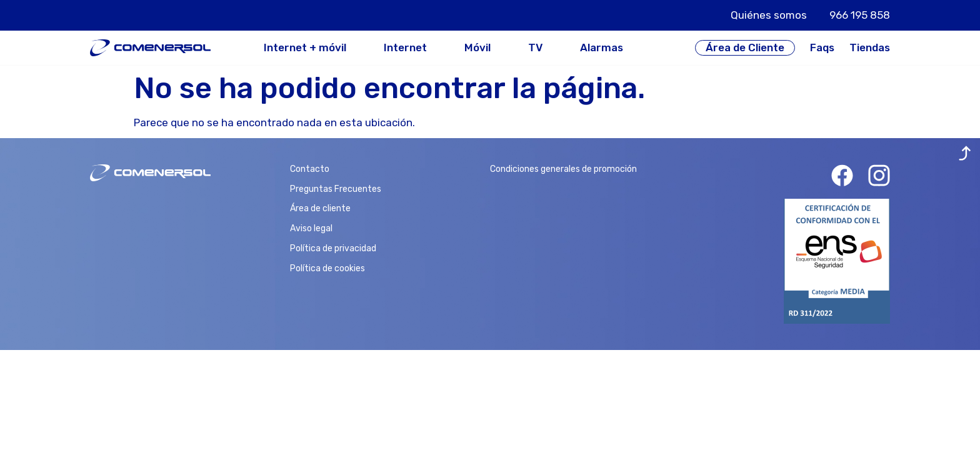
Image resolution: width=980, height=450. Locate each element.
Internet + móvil (305, 48)
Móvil (477, 48)
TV (535, 48)
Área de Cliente (745, 47)
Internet (405, 48)
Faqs (822, 47)
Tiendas (870, 47)
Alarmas (602, 48)
